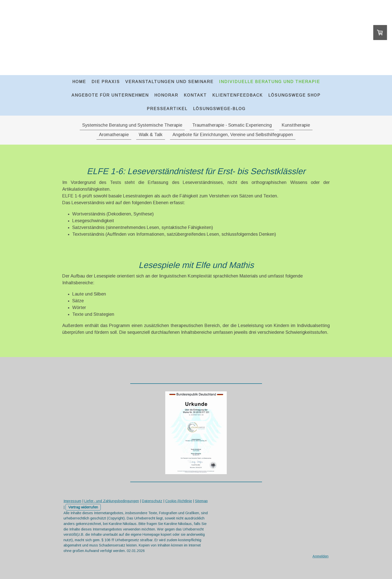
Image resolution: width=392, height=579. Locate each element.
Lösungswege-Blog (219, 109)
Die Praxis (106, 82)
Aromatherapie (114, 135)
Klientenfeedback (237, 95)
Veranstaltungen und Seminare (169, 82)
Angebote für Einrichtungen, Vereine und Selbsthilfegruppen (233, 135)
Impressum (72, 501)
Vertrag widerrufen (83, 507)
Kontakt (195, 95)
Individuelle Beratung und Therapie (269, 82)
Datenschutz (152, 501)
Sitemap (201, 501)
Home (79, 82)
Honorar (166, 95)
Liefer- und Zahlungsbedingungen (112, 501)
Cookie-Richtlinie (179, 501)
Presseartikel (167, 109)
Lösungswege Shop (294, 95)
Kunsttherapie (296, 125)
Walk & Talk (151, 135)
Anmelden (320, 556)
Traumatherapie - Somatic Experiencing (232, 125)
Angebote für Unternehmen (110, 95)
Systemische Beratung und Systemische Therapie (132, 125)
